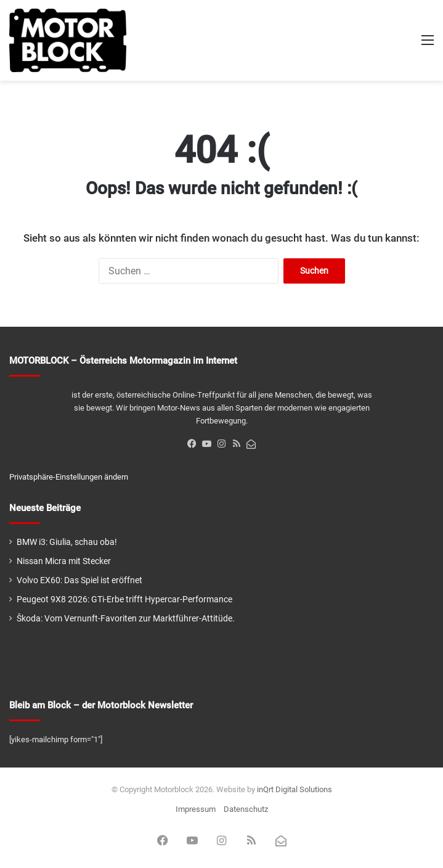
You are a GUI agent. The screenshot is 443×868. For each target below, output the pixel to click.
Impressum (196, 809)
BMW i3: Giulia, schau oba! (67, 542)
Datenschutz (246, 809)
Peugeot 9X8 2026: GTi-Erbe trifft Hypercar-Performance (124, 599)
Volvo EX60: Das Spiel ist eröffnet (79, 580)
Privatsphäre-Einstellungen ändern (69, 477)
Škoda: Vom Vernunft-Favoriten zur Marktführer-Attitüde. (126, 618)
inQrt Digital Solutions (295, 789)
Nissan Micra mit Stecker (64, 561)
